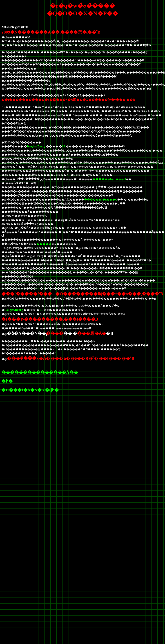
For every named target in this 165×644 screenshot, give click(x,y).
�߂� (7, 381)
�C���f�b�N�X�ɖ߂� (30, 390)
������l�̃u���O (109, 179)
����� (44, 244)
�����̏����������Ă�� (40, 372)
